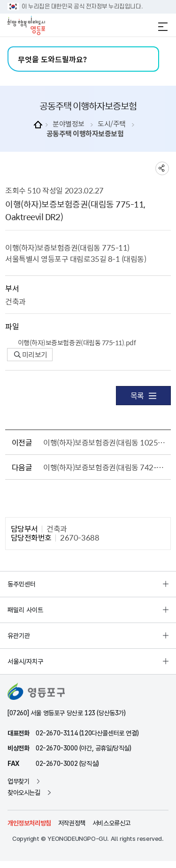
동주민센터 (22, 584)
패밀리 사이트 (25, 610)
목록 (143, 395)
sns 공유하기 (162, 168)
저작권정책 (72, 823)
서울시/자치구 (25, 661)
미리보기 (31, 355)
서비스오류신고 (111, 823)
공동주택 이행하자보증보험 (85, 134)
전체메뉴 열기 (163, 27)
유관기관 (19, 636)
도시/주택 (112, 124)
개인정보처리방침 (29, 823)
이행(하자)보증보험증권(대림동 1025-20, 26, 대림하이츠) (105, 442)
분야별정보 (69, 124)
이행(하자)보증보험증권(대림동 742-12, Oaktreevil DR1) (105, 467)
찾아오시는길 (24, 793)
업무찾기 (18, 781)
